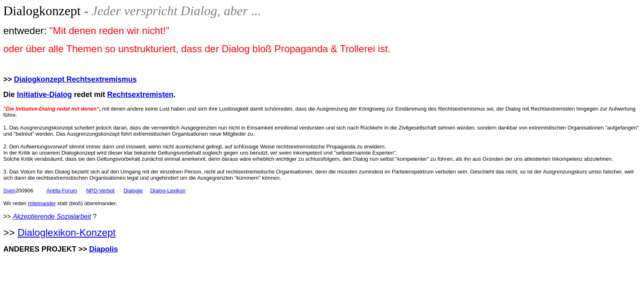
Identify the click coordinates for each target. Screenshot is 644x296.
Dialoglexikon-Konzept (67, 232)
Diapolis (103, 249)
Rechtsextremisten (140, 95)
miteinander (42, 203)
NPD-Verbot (100, 191)
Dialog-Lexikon (168, 191)
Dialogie (133, 191)
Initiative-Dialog (44, 95)
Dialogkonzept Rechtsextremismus (75, 79)
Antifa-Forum (62, 191)
